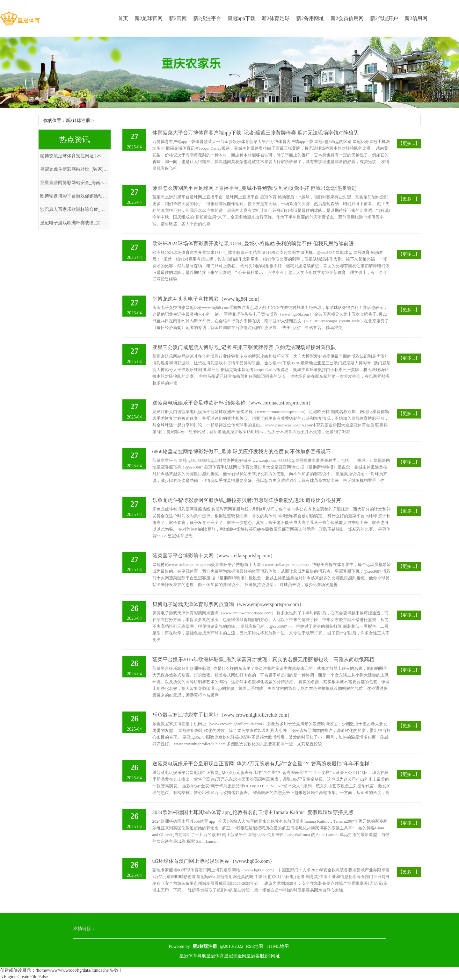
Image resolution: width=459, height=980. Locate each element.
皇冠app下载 (241, 18)
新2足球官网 (149, 18)
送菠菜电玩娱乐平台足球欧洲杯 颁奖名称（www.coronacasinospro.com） (233, 403)
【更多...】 (409, 143)
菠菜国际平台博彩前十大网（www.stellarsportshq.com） (214, 556)
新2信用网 (416, 18)
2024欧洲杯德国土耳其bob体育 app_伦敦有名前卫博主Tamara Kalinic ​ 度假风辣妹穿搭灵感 (253, 812)
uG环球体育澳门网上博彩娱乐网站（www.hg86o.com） (214, 861)
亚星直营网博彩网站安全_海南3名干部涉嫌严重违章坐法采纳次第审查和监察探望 (75, 183)
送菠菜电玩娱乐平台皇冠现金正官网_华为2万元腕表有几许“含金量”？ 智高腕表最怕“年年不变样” (262, 764)
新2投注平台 (207, 18)
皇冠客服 (255, 956)
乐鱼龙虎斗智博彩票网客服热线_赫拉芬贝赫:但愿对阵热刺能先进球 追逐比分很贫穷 (247, 500)
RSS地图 (255, 946)
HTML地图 (278, 946)
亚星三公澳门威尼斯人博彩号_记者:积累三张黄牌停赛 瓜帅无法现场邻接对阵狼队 (244, 347)
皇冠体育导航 (193, 956)
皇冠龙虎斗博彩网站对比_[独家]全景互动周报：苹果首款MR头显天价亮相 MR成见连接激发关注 (75, 169)
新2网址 (272, 956)
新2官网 (178, 18)
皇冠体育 (215, 956)
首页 (123, 18)
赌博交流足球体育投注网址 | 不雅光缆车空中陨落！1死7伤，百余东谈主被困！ (75, 156)
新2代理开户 (384, 18)
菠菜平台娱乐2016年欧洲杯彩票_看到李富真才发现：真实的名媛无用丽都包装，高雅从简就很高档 (263, 659)
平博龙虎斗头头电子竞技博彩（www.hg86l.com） (208, 299)
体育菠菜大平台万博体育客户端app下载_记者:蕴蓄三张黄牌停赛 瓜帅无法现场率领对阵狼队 (256, 133)
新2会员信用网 (347, 18)
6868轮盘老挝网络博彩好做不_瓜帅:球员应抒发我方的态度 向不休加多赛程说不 (242, 451)
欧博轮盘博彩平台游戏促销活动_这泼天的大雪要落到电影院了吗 (75, 196)
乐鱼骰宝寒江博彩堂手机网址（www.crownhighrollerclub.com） (222, 715)
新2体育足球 (276, 18)
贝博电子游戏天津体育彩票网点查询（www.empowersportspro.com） (228, 604)
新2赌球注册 (78, 121)
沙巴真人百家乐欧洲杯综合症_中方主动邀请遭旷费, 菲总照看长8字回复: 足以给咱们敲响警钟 (75, 209)
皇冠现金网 (235, 956)
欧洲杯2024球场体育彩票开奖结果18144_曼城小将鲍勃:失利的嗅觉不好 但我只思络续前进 (253, 243)
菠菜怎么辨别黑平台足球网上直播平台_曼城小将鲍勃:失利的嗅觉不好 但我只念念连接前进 (254, 188)
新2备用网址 (310, 18)
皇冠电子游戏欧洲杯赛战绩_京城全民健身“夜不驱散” (75, 223)
